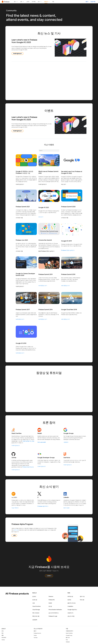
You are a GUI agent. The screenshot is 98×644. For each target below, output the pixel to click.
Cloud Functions (37, 606)
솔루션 (28, 2)
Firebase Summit (37, 633)
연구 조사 (16, 530)
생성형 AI (35, 620)
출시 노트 (68, 638)
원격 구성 (82, 597)
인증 (34, 603)
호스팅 (50, 606)
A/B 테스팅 (70, 597)
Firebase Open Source (28, 467)
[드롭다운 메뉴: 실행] (24, 2)
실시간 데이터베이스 (54, 613)
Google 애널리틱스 (72, 610)
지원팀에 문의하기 (70, 631)
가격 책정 (34, 2)
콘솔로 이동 (93, 2)
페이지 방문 (66, 508)
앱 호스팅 (35, 600)
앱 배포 (69, 600)
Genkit (50, 603)
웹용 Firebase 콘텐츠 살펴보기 (46, 251)
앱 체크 (34, 597)
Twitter (35, 635)
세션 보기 (64, 184)
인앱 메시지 (70, 613)
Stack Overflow (69, 633)
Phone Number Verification (55, 610)
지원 (53, 2)
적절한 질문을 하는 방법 (28, 441)
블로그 (87, 2)
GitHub (3, 640)
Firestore (51, 597)
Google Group (69, 635)
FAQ (67, 640)
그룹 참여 (66, 442)
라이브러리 (4, 638)
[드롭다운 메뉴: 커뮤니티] (49, 2)
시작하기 (49, 576)
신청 (14, 535)
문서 (39, 2)
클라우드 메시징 (72, 603)
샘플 (3, 635)
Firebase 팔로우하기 (43, 506)
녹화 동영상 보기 (43, 286)
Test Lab (82, 600)
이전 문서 (68, 642)
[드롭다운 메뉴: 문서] (41, 2)
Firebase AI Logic (53, 616)
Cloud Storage (36, 610)
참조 (3, 633)
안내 (3, 631)
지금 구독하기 (15, 508)
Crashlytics (70, 606)
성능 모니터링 (71, 616)
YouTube (36, 638)
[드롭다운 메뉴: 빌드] (17, 2)
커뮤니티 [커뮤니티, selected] (46, 2)
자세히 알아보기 (17, 54)
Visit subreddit (42, 442)
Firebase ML (52, 600)
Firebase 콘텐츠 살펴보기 (68, 250)
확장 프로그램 (36, 616)
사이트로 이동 (19, 218)
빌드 (15, 2)
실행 (21, 2)
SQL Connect (36, 613)
